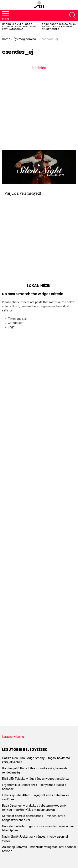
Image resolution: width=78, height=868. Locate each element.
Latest (39, 5)
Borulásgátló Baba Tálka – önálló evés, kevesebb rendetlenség (59, 26)
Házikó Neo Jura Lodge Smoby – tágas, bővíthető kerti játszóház (19, 26)
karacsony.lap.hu (13, 737)
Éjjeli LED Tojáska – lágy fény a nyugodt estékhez (35, 779)
